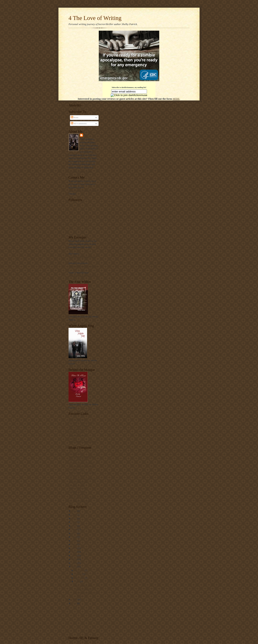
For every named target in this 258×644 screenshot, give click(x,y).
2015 (74, 541)
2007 (74, 599)
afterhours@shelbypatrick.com (82, 257)
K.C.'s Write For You (78, 494)
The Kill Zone (75, 453)
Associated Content (77, 435)
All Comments (79, 123)
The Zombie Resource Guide (82, 422)
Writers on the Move (78, 460)
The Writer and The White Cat (82, 479)
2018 (74, 529)
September (80, 578)
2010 (74, 559)
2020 (74, 522)
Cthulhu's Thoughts (77, 491)
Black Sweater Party (83, 585)
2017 (74, 533)
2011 (74, 555)
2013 (74, 548)
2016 (74, 537)
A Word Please (75, 469)
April (77, 581)
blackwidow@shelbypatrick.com (83, 190)
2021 (74, 518)
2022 (74, 515)
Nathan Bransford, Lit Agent (81, 472)
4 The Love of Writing (95, 18)
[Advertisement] (81, 620)
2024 (74, 511)
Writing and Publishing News (82, 498)
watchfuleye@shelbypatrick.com (83, 276)
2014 (74, 544)
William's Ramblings (78, 482)
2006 (74, 603)
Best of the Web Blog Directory (83, 441)
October (79, 574)
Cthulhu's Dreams (77, 485)
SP (85, 135)
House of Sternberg (77, 488)
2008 (74, 567)
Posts (75, 117)
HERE (176, 99)
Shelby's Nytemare (77, 419)
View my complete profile (80, 171)
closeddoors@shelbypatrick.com (83, 266)
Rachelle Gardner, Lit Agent (81, 463)
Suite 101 (73, 438)
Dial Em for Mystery (78, 476)
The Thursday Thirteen (79, 501)
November (80, 570)
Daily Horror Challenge (79, 426)
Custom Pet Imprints (78, 429)
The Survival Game (83, 589)
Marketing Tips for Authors (81, 466)
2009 (74, 563)
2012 (74, 552)
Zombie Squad (75, 432)
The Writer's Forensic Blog (81, 457)
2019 (74, 526)
